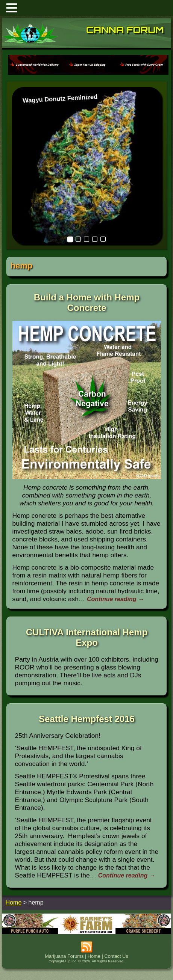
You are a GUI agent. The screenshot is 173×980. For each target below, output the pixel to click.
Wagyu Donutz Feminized (60, 99)
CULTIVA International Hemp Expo (87, 637)
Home (94, 956)
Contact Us (116, 956)
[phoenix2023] (88, 74)
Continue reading (115, 599)
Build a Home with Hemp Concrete (87, 302)
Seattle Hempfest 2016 (87, 719)
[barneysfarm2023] (87, 932)
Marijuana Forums (64, 956)
